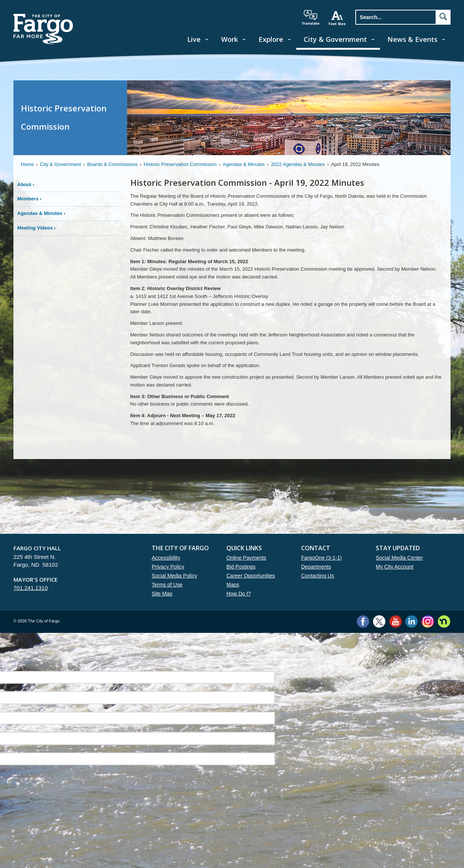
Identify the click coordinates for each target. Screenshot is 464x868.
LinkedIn (412, 621)
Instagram (428, 621)
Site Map (162, 594)
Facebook (363, 621)
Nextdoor (444, 621)
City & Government (335, 39)
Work (230, 39)
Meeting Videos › (36, 228)
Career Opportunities (251, 576)
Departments (316, 567)
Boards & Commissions (112, 164)
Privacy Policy (168, 567)
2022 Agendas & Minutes (298, 164)
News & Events (412, 39)
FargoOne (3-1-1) (321, 558)
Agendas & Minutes (244, 164)
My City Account (395, 567)
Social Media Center (399, 558)
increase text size (337, 18)
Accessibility (166, 558)
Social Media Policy (174, 576)
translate (310, 18)
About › (26, 184)
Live (194, 39)
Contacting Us (318, 576)
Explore (271, 39)
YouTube (395, 621)
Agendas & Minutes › (41, 213)
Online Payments (246, 558)
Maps (233, 585)
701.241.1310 (31, 588)
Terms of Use (167, 585)
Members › (29, 199)
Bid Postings (241, 567)
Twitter (379, 621)
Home (27, 164)
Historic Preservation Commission (180, 164)
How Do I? (239, 594)
